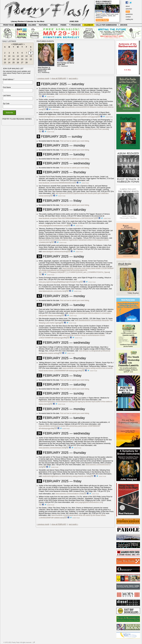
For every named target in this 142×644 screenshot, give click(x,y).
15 (31, 56)
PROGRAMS (75, 25)
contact (128, 17)
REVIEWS (54, 25)
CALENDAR (88, 25)
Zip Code (6, 104)
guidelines (129, 14)
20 (22, 59)
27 (22, 63)
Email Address (9, 79)
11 (13, 56)
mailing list (129, 19)
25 (13, 63)
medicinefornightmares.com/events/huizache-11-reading (79, 94)
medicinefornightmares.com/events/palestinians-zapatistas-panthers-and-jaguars (68, 117)
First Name (7, 87)
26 (18, 63)
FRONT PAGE (8, 25)
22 (31, 59)
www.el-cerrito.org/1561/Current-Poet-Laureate (91, 129)
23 (5, 63)
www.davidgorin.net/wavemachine (55, 252)
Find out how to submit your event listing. (75, 141)
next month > (73, 78)
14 (26, 56)
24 (9, 63)
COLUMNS (32, 25)
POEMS (63, 25)
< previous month (43, 78)
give (128, 11)
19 (18, 59)
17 (9, 59)
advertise (129, 9)
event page (51, 97)
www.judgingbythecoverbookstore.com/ (53, 226)
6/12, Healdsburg (44, 70)
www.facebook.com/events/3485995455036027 (56, 183)
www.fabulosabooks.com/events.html (52, 291)
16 (5, 59)
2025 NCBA (21, 25)
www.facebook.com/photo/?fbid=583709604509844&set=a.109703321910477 (67, 218)
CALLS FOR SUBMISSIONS (106, 25)
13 (22, 56)
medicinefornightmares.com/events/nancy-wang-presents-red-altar (66, 476)
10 (9, 56)
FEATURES (43, 25)
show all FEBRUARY (59, 78)
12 (18, 56)
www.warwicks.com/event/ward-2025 (52, 448)
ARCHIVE (124, 25)
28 (26, 63)
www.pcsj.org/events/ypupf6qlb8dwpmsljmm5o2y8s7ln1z (59, 282)
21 (26, 59)
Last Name (7, 95)
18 (13, 59)
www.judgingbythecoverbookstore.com (89, 502)
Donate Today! (102, 20)
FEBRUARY (18, 44)
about (128, 6)
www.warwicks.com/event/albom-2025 (69, 494)
